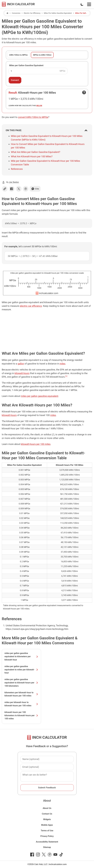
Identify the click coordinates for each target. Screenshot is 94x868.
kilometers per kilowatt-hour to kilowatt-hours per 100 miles (21, 694)
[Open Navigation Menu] (89, 4)
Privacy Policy (47, 836)
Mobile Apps (47, 825)
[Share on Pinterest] (26, 189)
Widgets (47, 819)
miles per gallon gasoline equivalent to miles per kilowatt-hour (21, 670)
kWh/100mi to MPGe (19, 55)
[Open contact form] (84, 92)
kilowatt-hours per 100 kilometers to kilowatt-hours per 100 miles (21, 715)
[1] (66, 376)
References (17, 169)
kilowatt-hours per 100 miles (36, 444)
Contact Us (47, 814)
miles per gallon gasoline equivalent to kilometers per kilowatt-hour (21, 656)
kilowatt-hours (22, 373)
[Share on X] (19, 189)
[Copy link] (5, 189)
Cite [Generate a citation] (35, 189)
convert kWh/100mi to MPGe (33, 117)
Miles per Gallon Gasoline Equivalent (26, 65)
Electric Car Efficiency (32, 13)
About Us (47, 808)
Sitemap (47, 847)
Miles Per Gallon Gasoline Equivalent (58, 13)
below (39, 105)
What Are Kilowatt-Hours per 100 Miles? (32, 156)
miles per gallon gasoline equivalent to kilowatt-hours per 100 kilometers (21, 683)
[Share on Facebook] (12, 189)
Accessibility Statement (47, 842)
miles (62, 364)
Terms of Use (47, 831)
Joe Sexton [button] (14, 182)
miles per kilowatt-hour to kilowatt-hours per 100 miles (21, 704)
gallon (21, 364)
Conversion (16, 13)
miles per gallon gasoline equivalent (40, 396)
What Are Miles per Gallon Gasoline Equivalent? (36, 152)
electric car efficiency (31, 306)
